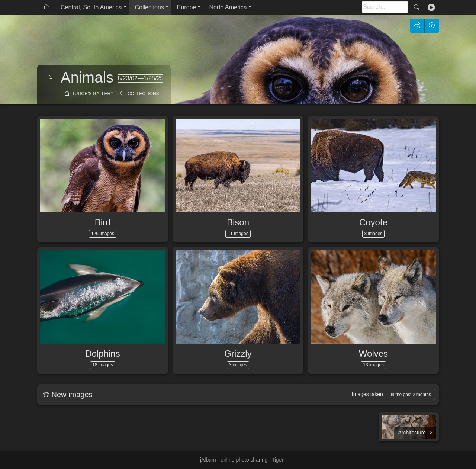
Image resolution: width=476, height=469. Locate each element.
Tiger (278, 460)
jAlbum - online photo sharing (234, 460)
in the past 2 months (411, 395)
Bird (103, 222)
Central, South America (91, 7)
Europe (187, 7)
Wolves (373, 354)
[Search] (385, 7)
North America (228, 7)
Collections (149, 7)
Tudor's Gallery (93, 94)
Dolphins (102, 354)
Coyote (373, 222)
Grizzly (238, 354)
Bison (238, 222)
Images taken (367, 394)
